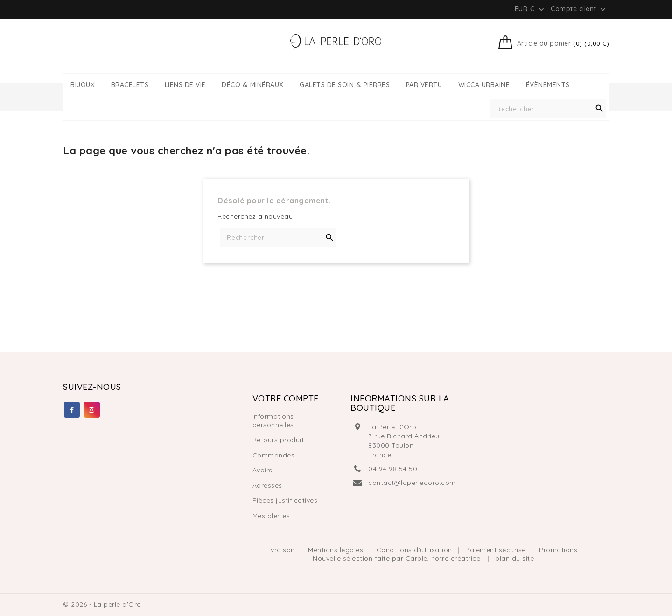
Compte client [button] (579, 9)
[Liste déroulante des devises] (530, 9)
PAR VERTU (424, 85)
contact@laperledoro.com (412, 483)
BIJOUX (83, 85)
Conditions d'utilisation (416, 550)
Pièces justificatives (285, 500)
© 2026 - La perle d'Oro (102, 604)
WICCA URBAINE (484, 85)
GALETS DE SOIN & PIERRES (345, 85)
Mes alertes (271, 516)
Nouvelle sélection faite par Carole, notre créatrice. (398, 558)
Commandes (274, 455)
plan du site (514, 558)
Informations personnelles (273, 421)
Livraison (281, 550)
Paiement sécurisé (497, 550)
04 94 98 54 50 (393, 469)
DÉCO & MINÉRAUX (253, 85)
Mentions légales (337, 550)
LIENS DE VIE (185, 85)
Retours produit (278, 440)
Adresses (267, 485)
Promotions (559, 550)
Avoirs (262, 470)
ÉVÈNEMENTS (548, 85)
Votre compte (286, 398)
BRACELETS (130, 85)
